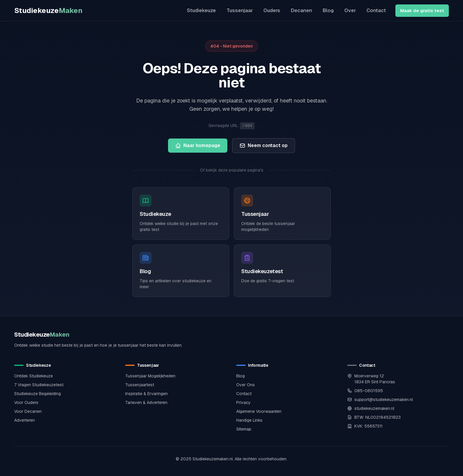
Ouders (272, 10)
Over (350, 10)
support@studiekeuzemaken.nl (384, 400)
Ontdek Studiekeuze (34, 376)
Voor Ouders (26, 402)
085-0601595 (369, 391)
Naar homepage (198, 145)
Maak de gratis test (422, 10)
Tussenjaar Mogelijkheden (150, 376)
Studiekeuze (48, 10)
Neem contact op (264, 145)
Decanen (301, 10)
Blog (328, 10)
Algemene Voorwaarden (259, 411)
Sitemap (244, 429)
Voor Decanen (28, 411)
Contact (376, 10)
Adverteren (25, 420)
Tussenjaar (240, 10)
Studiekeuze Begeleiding (38, 394)
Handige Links (249, 420)
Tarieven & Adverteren (146, 402)
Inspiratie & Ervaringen (146, 394)
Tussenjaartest (140, 385)
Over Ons (246, 385)
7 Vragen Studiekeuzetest (39, 385)
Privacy (243, 402)
